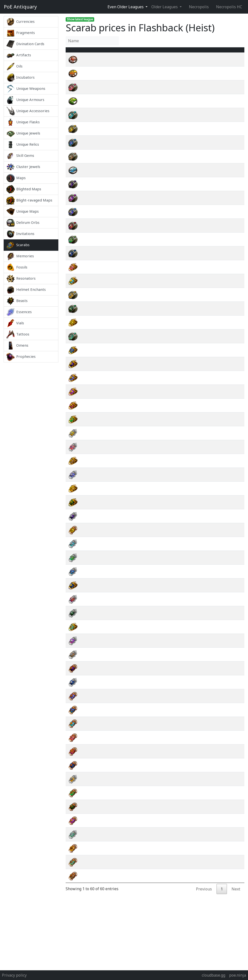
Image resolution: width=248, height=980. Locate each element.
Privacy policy (14, 975)
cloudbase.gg (213, 975)
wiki (222, 65)
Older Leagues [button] (165, 7)
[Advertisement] (31, 435)
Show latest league (80, 19)
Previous (204, 895)
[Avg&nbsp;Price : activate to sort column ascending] (194, 53)
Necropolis (199, 7)
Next (236, 895)
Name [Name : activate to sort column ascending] (91, 53)
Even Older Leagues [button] (126, 7)
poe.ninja (238, 975)
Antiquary (20, 7)
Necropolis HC (229, 7)
